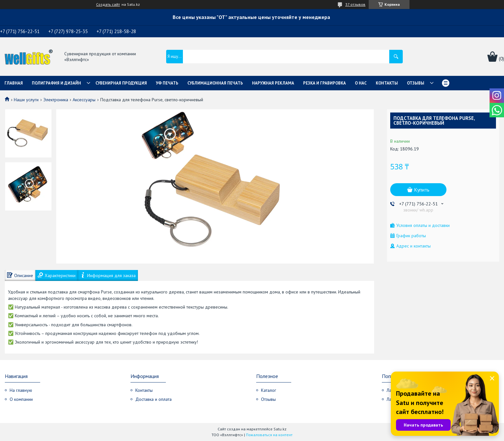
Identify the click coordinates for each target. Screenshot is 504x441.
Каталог (269, 390)
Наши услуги (26, 100)
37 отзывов (355, 4)
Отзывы (416, 83)
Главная (14, 83)
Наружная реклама (273, 83)
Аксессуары (84, 100)
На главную (21, 390)
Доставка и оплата (153, 399)
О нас (361, 83)
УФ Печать (167, 83)
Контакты (387, 83)
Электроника (56, 100)
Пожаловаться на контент (269, 435)
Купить (422, 190)
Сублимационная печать (215, 83)
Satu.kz (280, 429)
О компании (21, 399)
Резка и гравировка (324, 83)
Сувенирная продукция (121, 83)
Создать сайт (108, 4)
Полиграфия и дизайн (56, 83)
